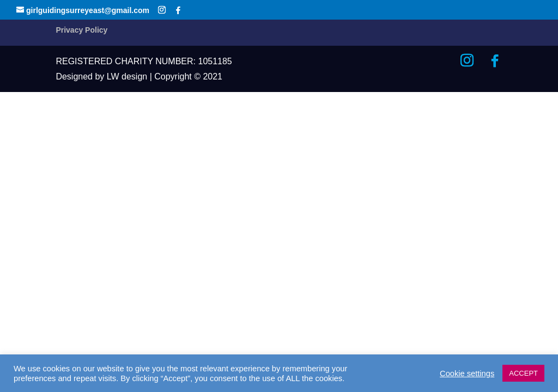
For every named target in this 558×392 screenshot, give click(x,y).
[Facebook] (178, 10)
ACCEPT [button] (523, 373)
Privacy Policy (81, 30)
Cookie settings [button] (467, 373)
